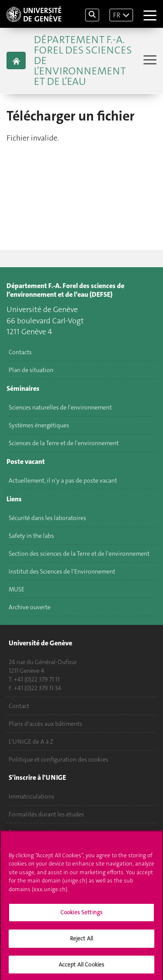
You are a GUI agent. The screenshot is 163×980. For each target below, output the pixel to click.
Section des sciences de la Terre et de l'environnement (79, 554)
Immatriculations (32, 796)
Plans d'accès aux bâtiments (45, 724)
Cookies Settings (81, 916)
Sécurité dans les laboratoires (47, 518)
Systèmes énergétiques (39, 425)
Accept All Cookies (81, 968)
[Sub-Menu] (149, 61)
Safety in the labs (31, 536)
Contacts (20, 352)
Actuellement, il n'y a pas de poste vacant (63, 480)
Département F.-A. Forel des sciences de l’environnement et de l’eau (83, 60)
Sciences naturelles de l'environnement (60, 407)
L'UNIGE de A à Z (31, 742)
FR (117, 15)
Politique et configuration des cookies (58, 759)
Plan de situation (31, 370)
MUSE (17, 589)
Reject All (81, 941)
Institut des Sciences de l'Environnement (62, 571)
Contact (19, 706)
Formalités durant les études (46, 814)
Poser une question (34, 832)
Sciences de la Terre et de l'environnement (64, 443)
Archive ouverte (30, 607)
